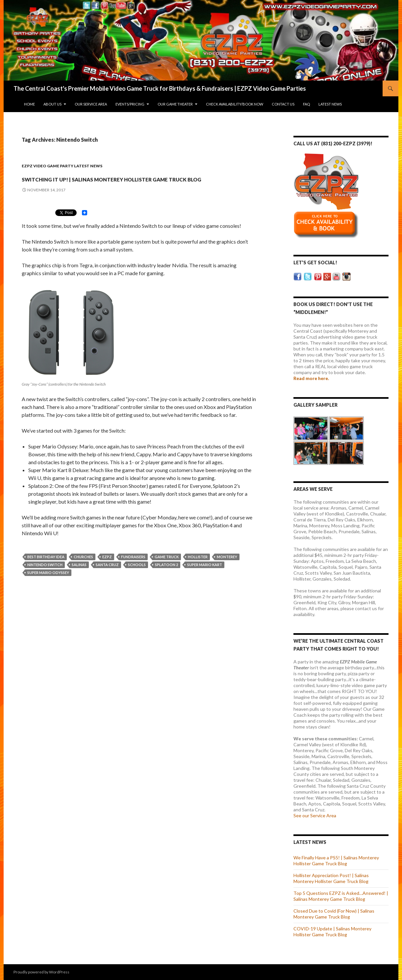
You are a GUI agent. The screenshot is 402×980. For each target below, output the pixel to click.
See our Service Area (315, 815)
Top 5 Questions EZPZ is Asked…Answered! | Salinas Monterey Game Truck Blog (341, 896)
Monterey (227, 569)
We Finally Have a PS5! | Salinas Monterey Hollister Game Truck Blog (336, 860)
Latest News (330, 104)
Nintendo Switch (45, 576)
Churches (83, 569)
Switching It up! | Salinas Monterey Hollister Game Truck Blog (123, 183)
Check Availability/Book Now (235, 104)
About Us (52, 104)
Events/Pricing (130, 104)
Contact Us (283, 104)
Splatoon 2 (166, 576)
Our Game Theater (175, 104)
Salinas (79, 576)
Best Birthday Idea (46, 569)
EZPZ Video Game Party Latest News (62, 166)
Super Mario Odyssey (48, 584)
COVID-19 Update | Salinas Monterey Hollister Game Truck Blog (332, 932)
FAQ (306, 104)
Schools (137, 576)
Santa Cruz (107, 576)
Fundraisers (133, 569)
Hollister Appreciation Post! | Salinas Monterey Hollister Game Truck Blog (331, 878)
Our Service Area (91, 104)
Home (29, 104)
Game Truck (167, 569)
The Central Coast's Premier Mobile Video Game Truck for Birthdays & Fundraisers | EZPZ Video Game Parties (160, 88)
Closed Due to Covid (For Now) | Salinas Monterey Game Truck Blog (334, 914)
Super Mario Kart (205, 576)
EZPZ (107, 569)
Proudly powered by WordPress (41, 972)
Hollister (198, 569)
